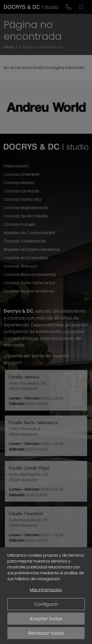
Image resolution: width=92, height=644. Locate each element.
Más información (46, 590)
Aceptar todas (46, 619)
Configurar (46, 604)
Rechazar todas (46, 633)
